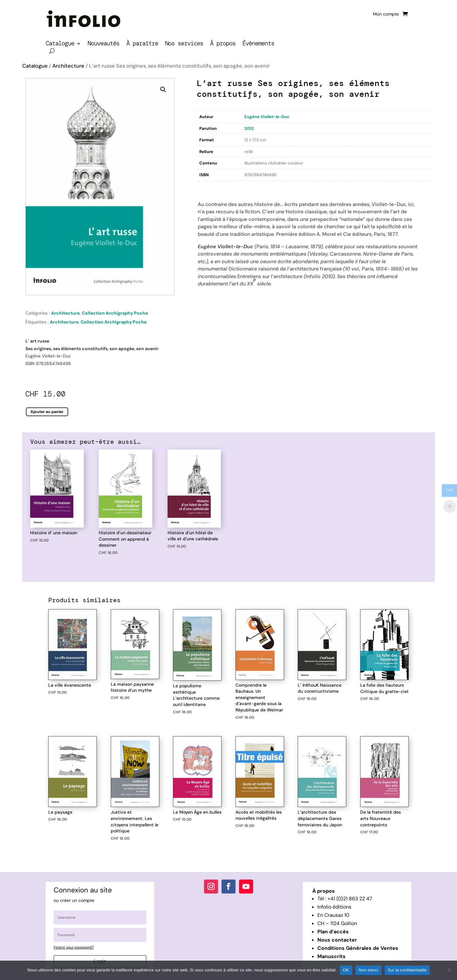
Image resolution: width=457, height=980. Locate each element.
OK (346, 970)
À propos (223, 44)
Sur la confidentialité (407, 970)
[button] (163, 90)
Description (210, 187)
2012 (249, 128)
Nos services (184, 44)
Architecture (68, 66)
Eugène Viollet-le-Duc (267, 117)
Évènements (258, 44)
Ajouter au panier (47, 412)
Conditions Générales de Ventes (358, 948)
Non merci (368, 970)
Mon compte (386, 14)
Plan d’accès (333, 932)
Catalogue (60, 44)
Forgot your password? (74, 947)
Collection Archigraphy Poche (115, 313)
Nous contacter (337, 940)
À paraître (142, 44)
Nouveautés (103, 44)
